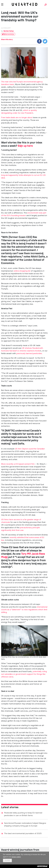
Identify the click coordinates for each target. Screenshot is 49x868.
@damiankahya (9, 34)
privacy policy (16, 857)
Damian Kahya (9, 31)
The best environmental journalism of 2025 (23, 833)
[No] (46, 858)
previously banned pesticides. (29, 353)
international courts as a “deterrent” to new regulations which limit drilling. (24, 610)
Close (7, 861)
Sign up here (25, 146)
